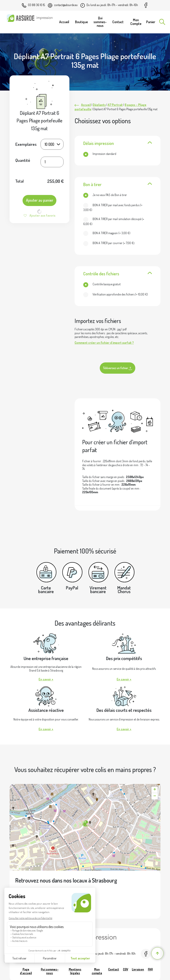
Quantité (23, 160)
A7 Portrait (115, 105)
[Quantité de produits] (52, 162)
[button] (85, 824)
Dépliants (99, 105)
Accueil (86, 105)
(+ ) (113, 207)
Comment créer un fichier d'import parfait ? (104, 343)
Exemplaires (26, 144)
